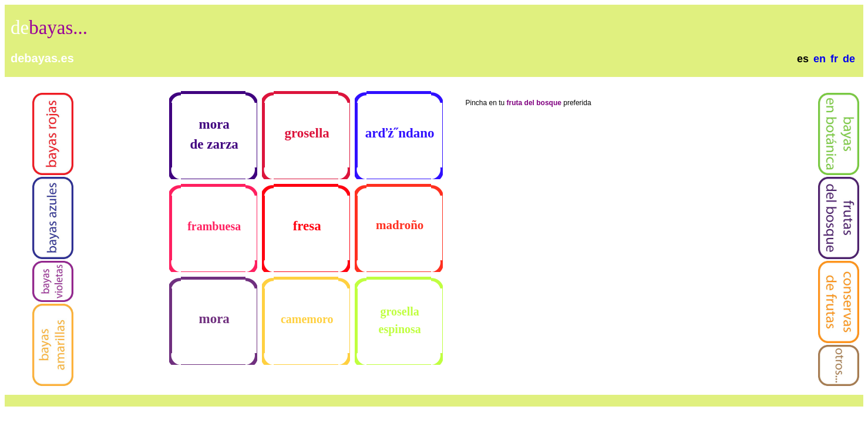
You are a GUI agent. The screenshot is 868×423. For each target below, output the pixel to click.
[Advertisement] (318, 40)
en (820, 59)
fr (834, 59)
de (849, 59)
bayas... (58, 28)
